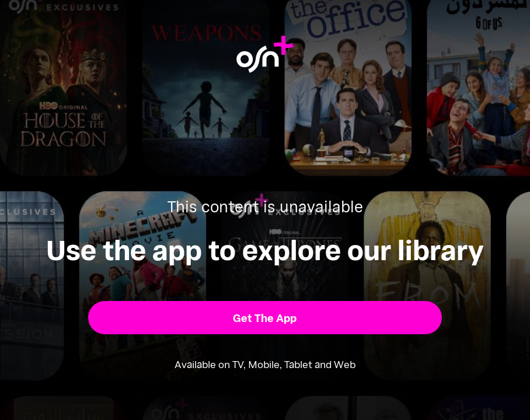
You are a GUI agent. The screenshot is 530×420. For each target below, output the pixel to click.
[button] (265, 318)
